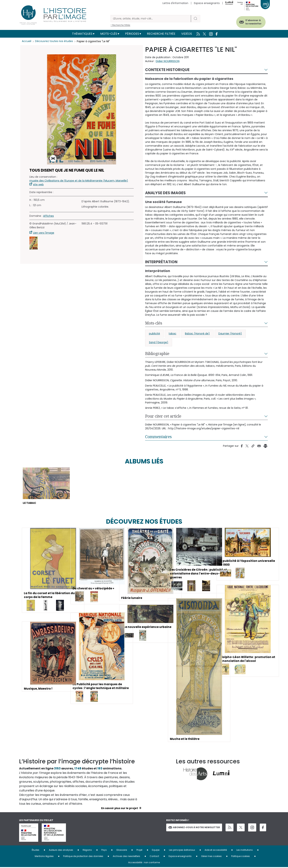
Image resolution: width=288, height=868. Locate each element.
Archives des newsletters (126, 857)
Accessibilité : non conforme (144, 863)
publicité (154, 334)
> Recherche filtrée (120, 25)
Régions (87, 851)
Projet (139, 851)
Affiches (48, 216)
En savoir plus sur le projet (120, 809)
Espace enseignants (207, 3)
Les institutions (245, 851)
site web (38, 184)
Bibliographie (157, 354)
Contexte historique (167, 70)
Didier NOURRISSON (168, 61)
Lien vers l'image (44, 233)
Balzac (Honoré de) (197, 334)
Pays (104, 851)
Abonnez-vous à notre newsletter (194, 828)
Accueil (27, 41)
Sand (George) (159, 342)
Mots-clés (109, 34)
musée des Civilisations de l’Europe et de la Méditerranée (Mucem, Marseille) (79, 181)
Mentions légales (44, 857)
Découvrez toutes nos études (54, 41)
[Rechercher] (151, 19)
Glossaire (122, 851)
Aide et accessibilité (216, 851)
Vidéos (187, 34)
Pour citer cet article (163, 416)
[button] (34, 243)
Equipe (156, 851)
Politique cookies (241, 857)
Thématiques (82, 34)
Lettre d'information (175, 3)
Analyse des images (165, 193)
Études (36, 851)
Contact (154, 857)
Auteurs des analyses (61, 851)
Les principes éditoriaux (182, 851)
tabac (172, 334)
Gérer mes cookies (211, 857)
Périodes (132, 34)
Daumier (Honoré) (230, 334)
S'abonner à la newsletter (251, 22)
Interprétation (161, 262)
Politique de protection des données (83, 857)
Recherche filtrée (161, 34)
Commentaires (158, 437)
